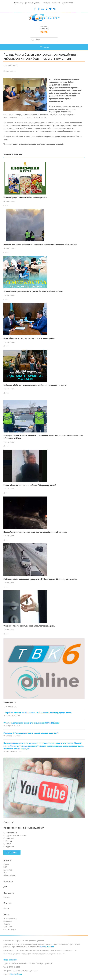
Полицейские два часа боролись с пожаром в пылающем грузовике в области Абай (40, 244)
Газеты (8, 841)
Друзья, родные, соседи (15, 836)
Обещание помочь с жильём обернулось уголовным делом (29, 626)
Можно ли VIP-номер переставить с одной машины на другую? (31, 733)
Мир (5, 873)
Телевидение (10, 833)
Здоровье (8, 921)
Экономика (9, 893)
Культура (8, 903)
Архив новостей (68, 3)
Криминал (8, 927)
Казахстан (8, 870)
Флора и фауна (10, 929)
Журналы (9, 847)
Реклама (46, 3)
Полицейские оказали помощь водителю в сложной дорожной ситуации (35, 532)
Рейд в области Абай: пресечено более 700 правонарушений (30, 485)
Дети (6, 887)
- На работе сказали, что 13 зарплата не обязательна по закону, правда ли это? (38, 713)
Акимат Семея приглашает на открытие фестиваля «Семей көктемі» (33, 291)
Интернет (9, 838)
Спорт (6, 908)
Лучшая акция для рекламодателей (27, 3)
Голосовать (12, 852)
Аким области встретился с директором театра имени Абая (29, 338)
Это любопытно (10, 919)
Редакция (56, 3)
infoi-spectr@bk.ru (15, 974)
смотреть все (10, 707)
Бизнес (7, 897)
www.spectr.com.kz (47, 947)
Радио (7, 844)
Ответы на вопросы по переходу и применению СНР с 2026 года (31, 723)
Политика (8, 882)
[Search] (44, 40)
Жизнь (7, 915)
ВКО (5, 867)
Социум (7, 924)
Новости (8, 860)
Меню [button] (44, 47)
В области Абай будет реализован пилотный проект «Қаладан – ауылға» (35, 385)
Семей (6, 864)
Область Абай (9, 875)
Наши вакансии (10, 960)
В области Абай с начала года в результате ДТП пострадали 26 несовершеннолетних (40, 579)
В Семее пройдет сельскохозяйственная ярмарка (25, 198)
